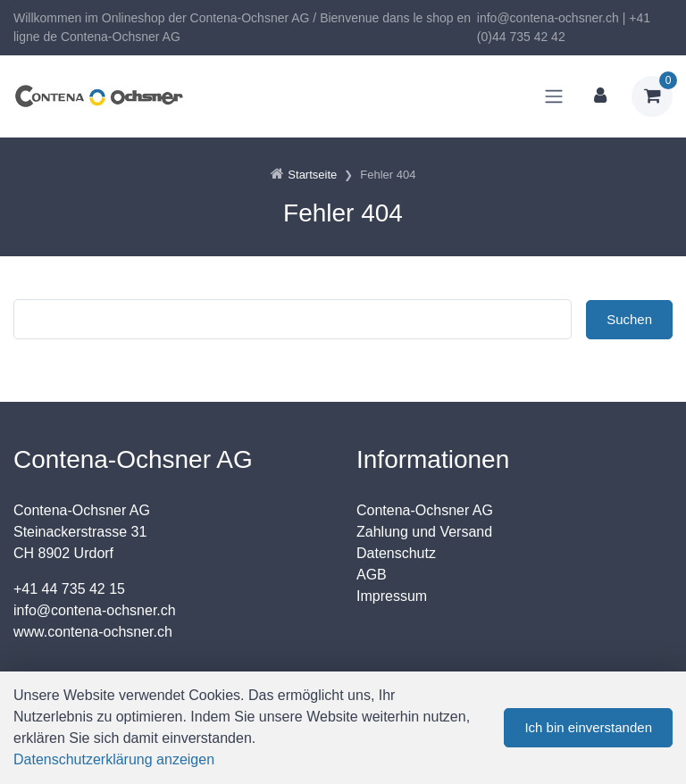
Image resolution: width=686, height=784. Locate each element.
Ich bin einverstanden (588, 727)
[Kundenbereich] (600, 96)
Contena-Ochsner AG (425, 510)
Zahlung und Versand (424, 532)
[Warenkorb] (652, 96)
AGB (372, 575)
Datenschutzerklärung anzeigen (114, 759)
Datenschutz (396, 553)
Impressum (392, 596)
